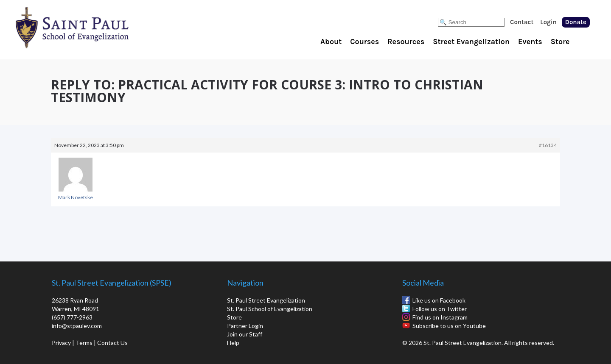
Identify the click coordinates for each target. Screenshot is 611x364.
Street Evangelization (471, 42)
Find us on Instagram (440, 317)
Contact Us (112, 343)
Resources (406, 42)
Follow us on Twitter (440, 309)
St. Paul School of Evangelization (89, 28)
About (331, 42)
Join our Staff (245, 334)
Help (233, 343)
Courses (364, 42)
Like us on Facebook (439, 300)
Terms (84, 343)
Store (560, 42)
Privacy (61, 343)
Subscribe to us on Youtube (449, 326)
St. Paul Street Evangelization (266, 300)
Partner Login (245, 326)
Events (530, 42)
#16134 (548, 145)
